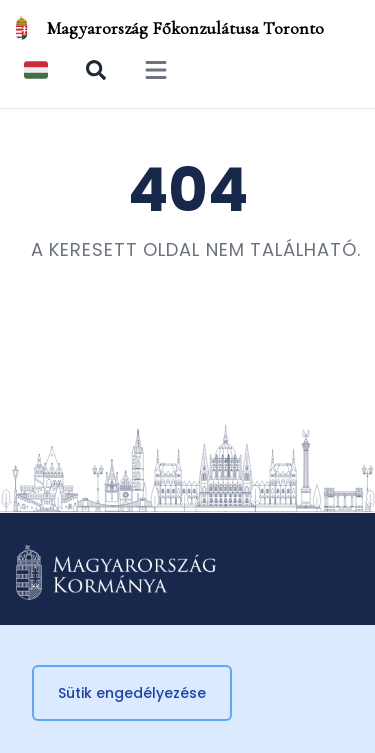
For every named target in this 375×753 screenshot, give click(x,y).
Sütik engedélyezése (132, 693)
